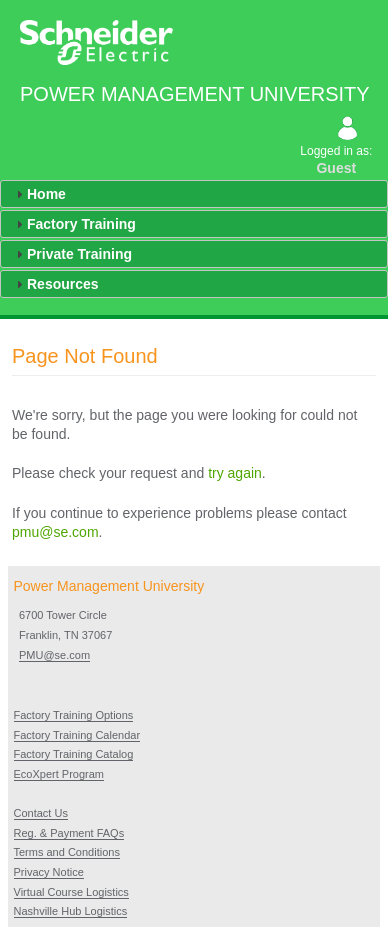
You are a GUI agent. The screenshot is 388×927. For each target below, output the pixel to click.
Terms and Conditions (67, 852)
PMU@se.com (54, 655)
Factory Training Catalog (74, 754)
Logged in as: (337, 148)
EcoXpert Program (59, 774)
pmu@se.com (55, 532)
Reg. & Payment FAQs (69, 833)
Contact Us (41, 813)
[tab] (194, 194)
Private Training (79, 254)
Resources (63, 284)
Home (46, 194)
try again (235, 473)
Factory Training (81, 224)
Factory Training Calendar (77, 735)
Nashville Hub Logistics (71, 911)
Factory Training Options (74, 715)
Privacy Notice (49, 872)
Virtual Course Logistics (71, 892)
